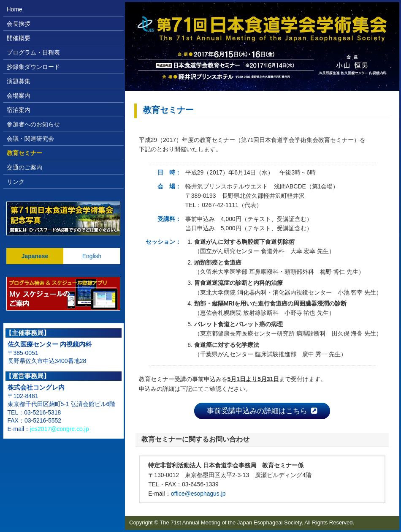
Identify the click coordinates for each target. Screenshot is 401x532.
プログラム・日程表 (33, 52)
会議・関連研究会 (30, 139)
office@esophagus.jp (198, 494)
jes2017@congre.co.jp (60, 429)
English (92, 256)
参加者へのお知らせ (33, 124)
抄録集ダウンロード (33, 67)
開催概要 (19, 38)
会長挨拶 (19, 24)
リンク (16, 182)
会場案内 (19, 95)
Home (15, 9)
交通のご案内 (24, 167)
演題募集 (19, 81)
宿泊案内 (19, 110)
